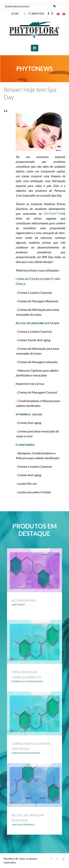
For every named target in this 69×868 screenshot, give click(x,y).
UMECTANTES (18, 605)
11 (36, 14)
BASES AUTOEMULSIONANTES (26, 753)
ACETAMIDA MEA (24, 600)
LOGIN (15, 14)
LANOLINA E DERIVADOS (23, 825)
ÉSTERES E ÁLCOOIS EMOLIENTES (27, 681)
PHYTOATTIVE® (55, 214)
